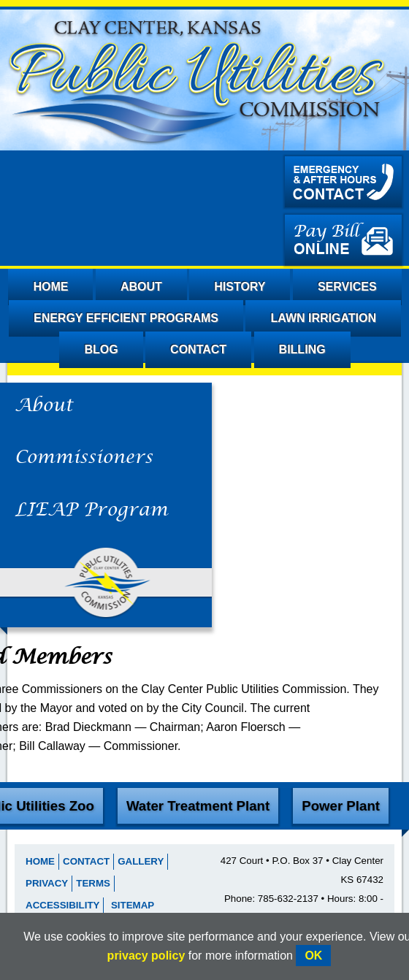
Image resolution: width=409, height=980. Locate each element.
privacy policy (146, 956)
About (44, 406)
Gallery (141, 861)
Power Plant (341, 806)
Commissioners (84, 458)
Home (40, 861)
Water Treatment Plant (198, 806)
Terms (93, 883)
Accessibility (62, 905)
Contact (86, 861)
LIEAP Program (91, 510)
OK (313, 956)
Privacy (47, 883)
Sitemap (133, 905)
